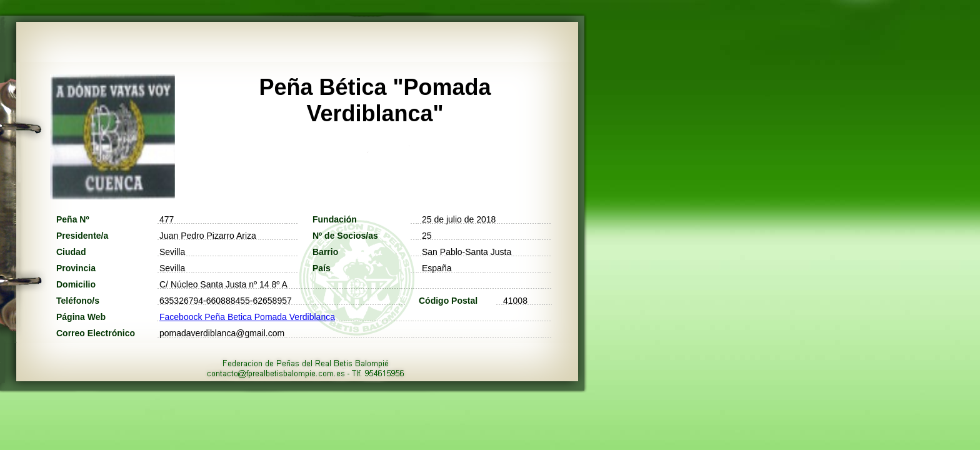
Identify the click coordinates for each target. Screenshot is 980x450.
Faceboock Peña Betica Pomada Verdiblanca (247, 317)
